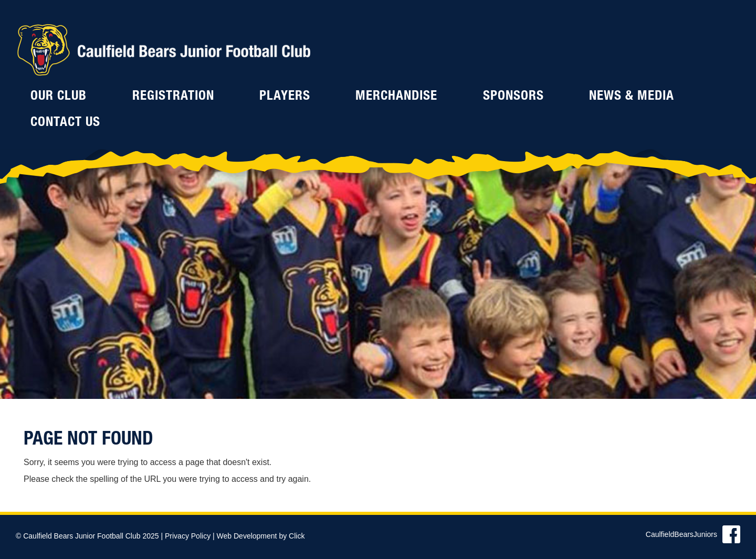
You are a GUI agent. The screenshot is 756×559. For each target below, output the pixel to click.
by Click (292, 536)
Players (285, 97)
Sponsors (513, 97)
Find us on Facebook (731, 534)
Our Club (59, 97)
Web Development (247, 536)
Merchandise (396, 97)
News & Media (632, 97)
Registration (173, 97)
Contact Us (65, 123)
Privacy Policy (188, 536)
